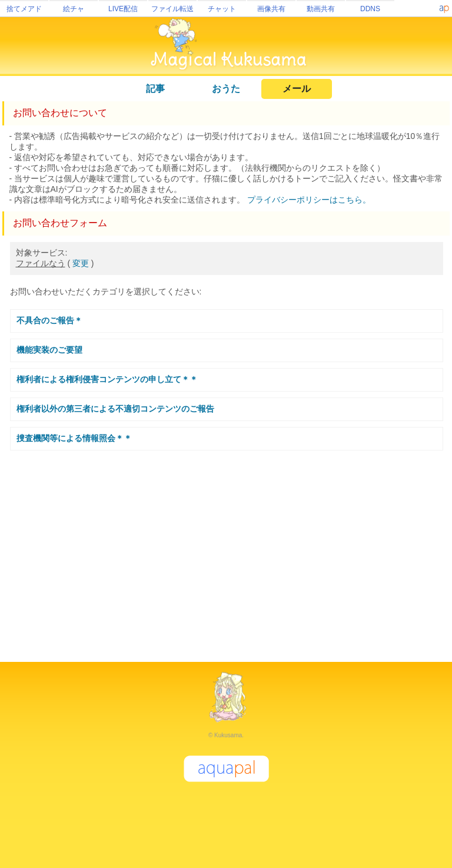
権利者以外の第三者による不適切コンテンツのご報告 (115, 409)
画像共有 (271, 9)
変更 (81, 263)
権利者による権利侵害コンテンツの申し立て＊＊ (107, 379)
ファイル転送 (172, 9)
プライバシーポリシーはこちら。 (309, 200)
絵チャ (74, 9)
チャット (222, 9)
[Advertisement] (226, 551)
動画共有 (321, 9)
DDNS (370, 9)
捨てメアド (24, 9)
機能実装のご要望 (49, 350)
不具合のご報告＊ (49, 320)
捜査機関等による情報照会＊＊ (74, 438)
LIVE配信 (123, 9)
